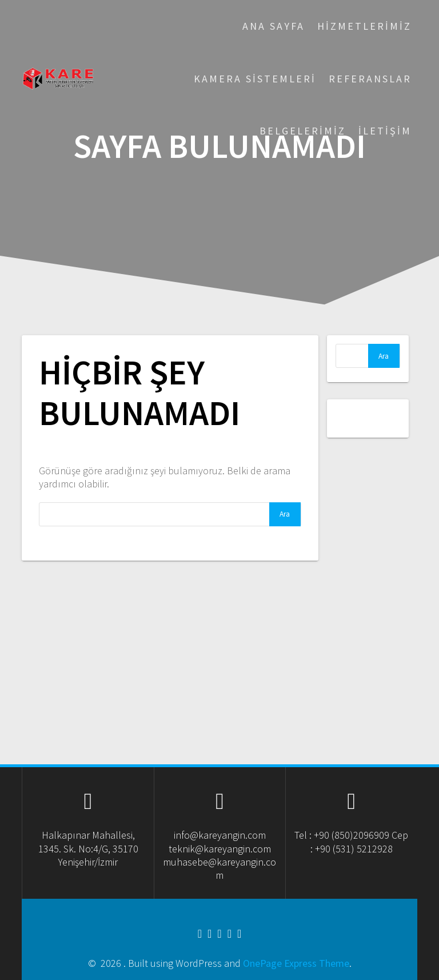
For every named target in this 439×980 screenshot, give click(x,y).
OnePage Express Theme (296, 963)
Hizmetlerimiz (364, 26)
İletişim (385, 131)
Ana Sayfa (274, 26)
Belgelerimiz (303, 131)
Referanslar (370, 79)
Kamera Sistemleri (255, 79)
